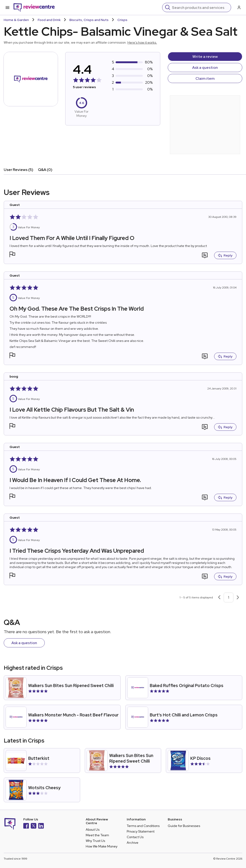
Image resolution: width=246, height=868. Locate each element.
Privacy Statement (141, 831)
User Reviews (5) (19, 170)
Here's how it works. (142, 42)
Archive (133, 843)
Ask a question (205, 68)
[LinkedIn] (41, 826)
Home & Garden (16, 20)
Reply (225, 255)
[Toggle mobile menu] (7, 7)
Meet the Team (97, 835)
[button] (12, 255)
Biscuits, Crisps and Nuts (89, 20)
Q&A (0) (45, 170)
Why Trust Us (95, 841)
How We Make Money (102, 846)
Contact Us (135, 837)
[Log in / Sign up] (239, 7)
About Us (93, 830)
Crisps (122, 20)
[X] (34, 826)
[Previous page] (219, 597)
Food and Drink (49, 20)
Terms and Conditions (143, 826)
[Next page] (238, 597)
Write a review (205, 57)
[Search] (200, 7)
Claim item (205, 78)
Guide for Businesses (184, 826)
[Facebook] (26, 826)
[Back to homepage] (34, 7)
